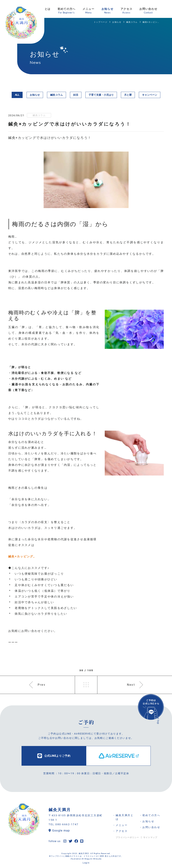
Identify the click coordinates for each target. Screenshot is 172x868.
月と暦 (128, 95)
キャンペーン (150, 95)
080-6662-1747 (67, 824)
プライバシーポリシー (127, 837)
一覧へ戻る (86, 685)
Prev (42, 685)
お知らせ (35, 95)
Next (131, 685)
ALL (17, 95)
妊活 (76, 95)
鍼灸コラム (56, 95)
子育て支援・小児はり (101, 95)
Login (86, 863)
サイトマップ (150, 837)
